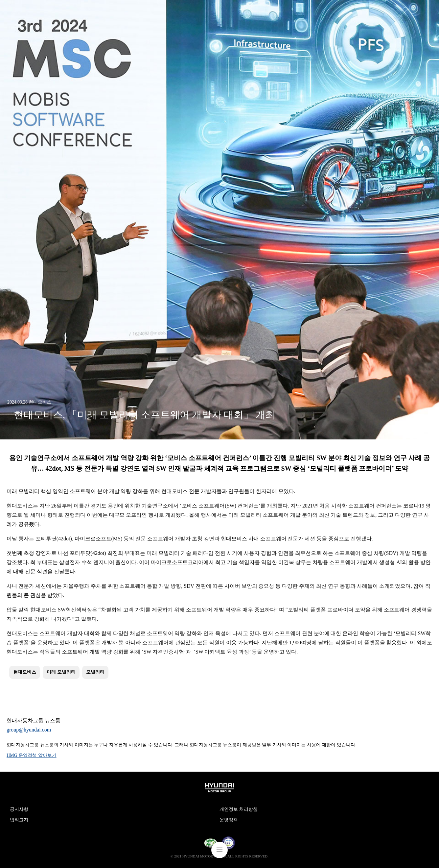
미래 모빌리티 (61, 672)
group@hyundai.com (29, 730)
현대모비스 (25, 672)
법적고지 (19, 820)
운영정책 (229, 820)
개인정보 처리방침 (239, 809)
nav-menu (219, 850)
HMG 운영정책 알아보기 (32, 755)
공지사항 (19, 809)
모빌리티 (95, 672)
